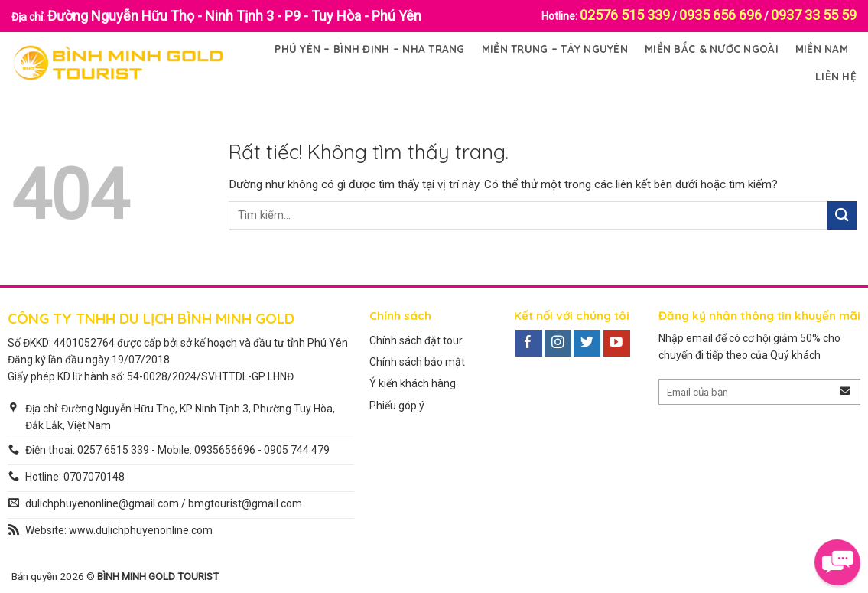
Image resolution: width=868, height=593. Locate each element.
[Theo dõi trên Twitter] (587, 344)
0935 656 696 (720, 15)
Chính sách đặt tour (416, 340)
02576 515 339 (625, 15)
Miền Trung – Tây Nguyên (555, 49)
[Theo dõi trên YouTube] (617, 344)
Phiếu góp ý (397, 406)
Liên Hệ (836, 76)
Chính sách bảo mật (417, 362)
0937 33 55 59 (814, 15)
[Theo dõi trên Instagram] (558, 344)
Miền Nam (822, 49)
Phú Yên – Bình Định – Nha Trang (369, 49)
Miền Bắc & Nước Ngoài (712, 49)
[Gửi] (842, 215)
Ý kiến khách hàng (413, 383)
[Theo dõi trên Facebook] (529, 344)
